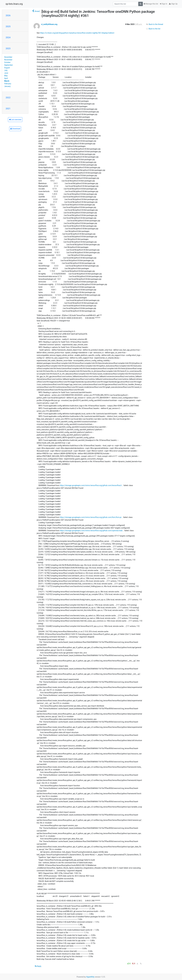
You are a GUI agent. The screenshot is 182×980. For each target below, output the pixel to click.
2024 (8, 37)
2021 (8, 109)
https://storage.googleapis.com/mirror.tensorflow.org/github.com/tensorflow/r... (91, 485)
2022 (8, 98)
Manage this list (151, 4)
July (6, 70)
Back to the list (153, 29)
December (8, 57)
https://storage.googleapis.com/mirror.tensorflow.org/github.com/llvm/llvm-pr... (91, 517)
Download (15, 129)
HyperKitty (90, 977)
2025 (8, 26)
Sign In (164, 4)
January (7, 86)
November (8, 60)
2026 (8, 15)
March (7, 81)
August (7, 68)
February (8, 84)
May (6, 76)
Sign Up (173, 4)
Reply (38, 966)
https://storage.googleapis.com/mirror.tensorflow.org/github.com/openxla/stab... (92, 531)
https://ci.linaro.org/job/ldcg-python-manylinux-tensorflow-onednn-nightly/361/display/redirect (77, 33)
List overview (15, 120)
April (6, 78)
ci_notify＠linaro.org (49, 24)
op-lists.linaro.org (14, 4)
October (7, 62)
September (9, 65)
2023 (8, 48)
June (6, 73)
